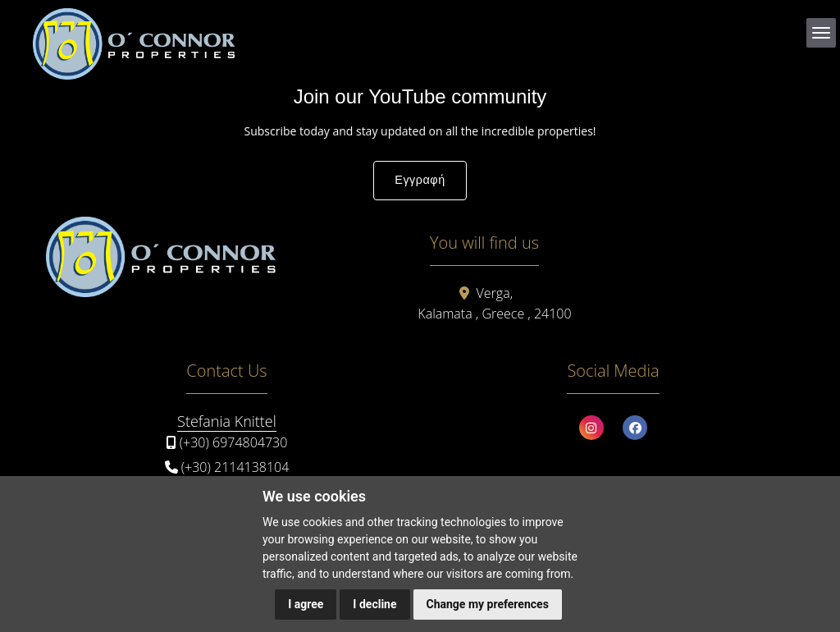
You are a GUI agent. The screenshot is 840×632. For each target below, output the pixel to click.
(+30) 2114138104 (235, 467)
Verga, (495, 293)
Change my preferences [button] (488, 604)
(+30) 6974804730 (234, 442)
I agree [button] (306, 604)
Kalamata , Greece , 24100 (494, 314)
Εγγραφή (420, 180)
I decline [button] (374, 604)
